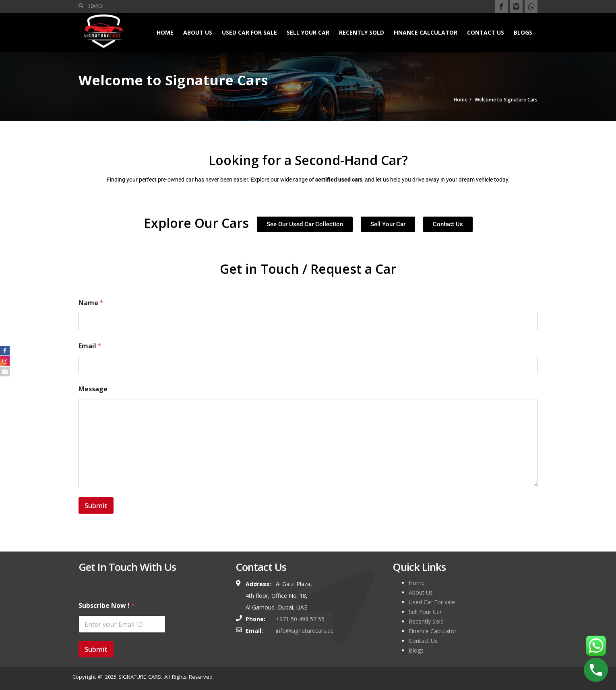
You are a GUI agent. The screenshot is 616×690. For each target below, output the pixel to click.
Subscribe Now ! (107, 606)
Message (93, 389)
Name (91, 303)
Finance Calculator (426, 32)
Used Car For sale (249, 32)
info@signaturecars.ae (305, 631)
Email (90, 346)
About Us (198, 32)
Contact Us (486, 32)
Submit (96, 505)
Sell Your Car (308, 32)
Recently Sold (362, 32)
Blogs (523, 32)
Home (165, 32)
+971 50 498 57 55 (300, 619)
